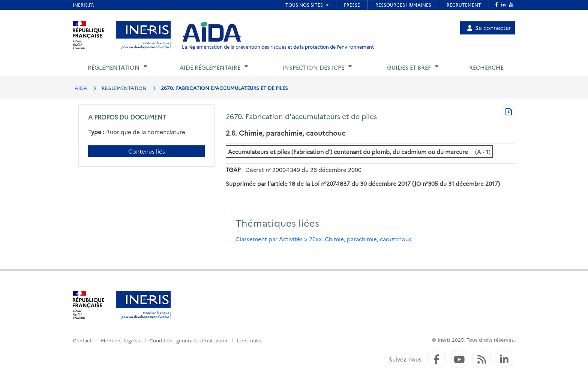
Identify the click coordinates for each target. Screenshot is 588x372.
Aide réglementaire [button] (210, 67)
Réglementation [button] (114, 67)
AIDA (81, 88)
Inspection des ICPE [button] (313, 67)
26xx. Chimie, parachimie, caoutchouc (360, 239)
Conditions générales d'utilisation (188, 340)
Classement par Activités (269, 239)
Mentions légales (120, 340)
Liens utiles (250, 340)
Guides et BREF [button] (409, 67)
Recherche (486, 67)
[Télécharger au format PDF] (508, 112)
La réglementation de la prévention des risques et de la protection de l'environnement (278, 47)
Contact (82, 340)
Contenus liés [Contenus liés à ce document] (147, 151)
